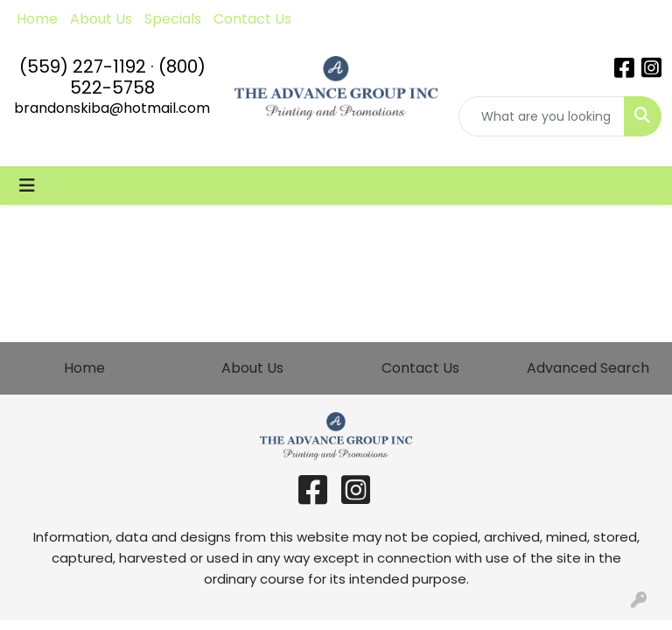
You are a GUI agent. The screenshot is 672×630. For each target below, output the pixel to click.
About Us (101, 19)
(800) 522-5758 (138, 77)
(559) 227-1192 (83, 66)
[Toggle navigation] (27, 185)
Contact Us (252, 19)
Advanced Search (588, 368)
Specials (173, 19)
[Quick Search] (542, 116)
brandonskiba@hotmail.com (112, 108)
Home (37, 19)
